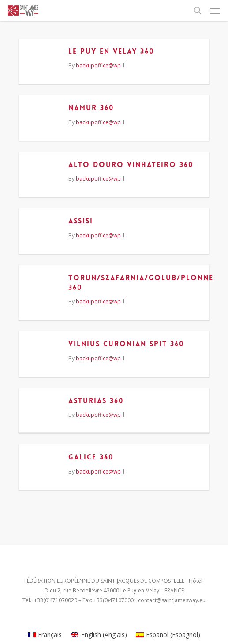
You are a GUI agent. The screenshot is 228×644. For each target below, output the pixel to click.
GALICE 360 (91, 457)
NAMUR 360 (91, 108)
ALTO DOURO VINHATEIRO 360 (131, 165)
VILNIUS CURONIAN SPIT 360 (126, 344)
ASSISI (81, 221)
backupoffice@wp (98, 65)
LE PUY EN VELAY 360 (111, 51)
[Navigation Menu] (215, 11)
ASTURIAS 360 (96, 401)
